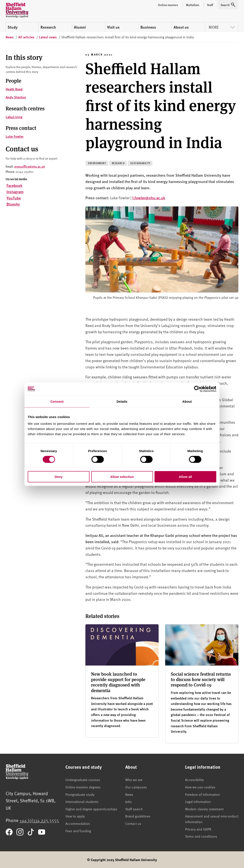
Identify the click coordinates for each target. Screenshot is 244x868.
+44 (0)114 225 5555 (39, 820)
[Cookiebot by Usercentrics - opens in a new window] (197, 389)
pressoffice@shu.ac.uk (30, 166)
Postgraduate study (80, 794)
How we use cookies (200, 787)
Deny (59, 477)
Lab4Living (14, 117)
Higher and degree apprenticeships (91, 809)
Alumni (80, 27)
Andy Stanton (16, 97)
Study (13, 27)
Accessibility (194, 780)
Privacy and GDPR (198, 829)
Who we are (134, 780)
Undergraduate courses (83, 780)
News (129, 794)
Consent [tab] (57, 401)
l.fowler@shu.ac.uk (149, 198)
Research (48, 27)
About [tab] (187, 401)
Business (148, 27)
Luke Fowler (15, 136)
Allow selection (122, 477)
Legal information (198, 801)
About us (181, 27)
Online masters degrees (83, 787)
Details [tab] (122, 401)
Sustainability (140, 163)
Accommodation (78, 823)
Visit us (113, 27)
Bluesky (13, 204)
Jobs (129, 801)
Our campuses (136, 787)
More (222, 27)
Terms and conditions (201, 836)
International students (82, 801)
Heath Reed (14, 89)
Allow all (185, 477)
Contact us (133, 823)
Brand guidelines (138, 816)
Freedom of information (203, 794)
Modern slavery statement (204, 809)
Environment (97, 163)
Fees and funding (78, 831)
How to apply (75, 816)
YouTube (14, 198)
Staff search (134, 809)
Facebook (14, 185)
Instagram (15, 192)
